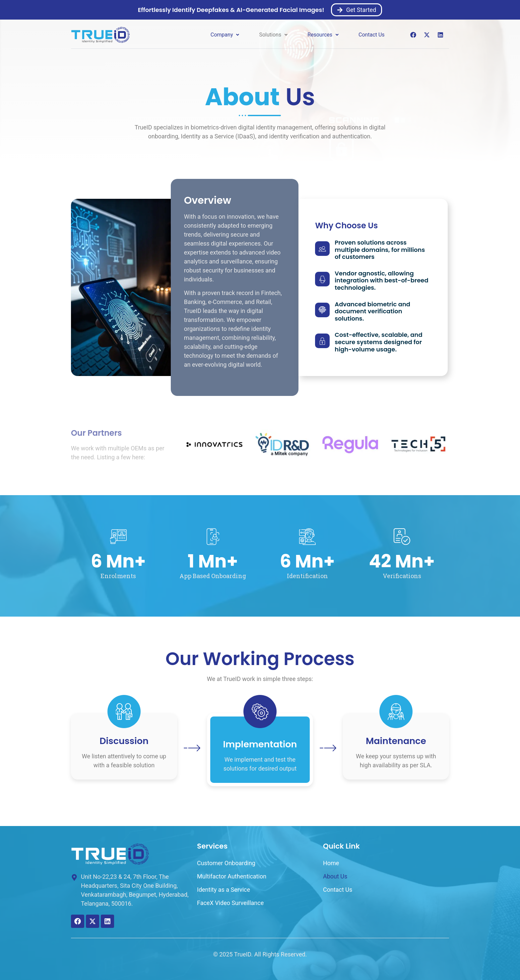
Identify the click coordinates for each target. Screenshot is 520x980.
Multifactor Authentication (232, 876)
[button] (225, 35)
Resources (323, 35)
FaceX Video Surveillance (230, 903)
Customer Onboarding (226, 863)
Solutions (273, 35)
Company (225, 35)
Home (331, 863)
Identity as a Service (224, 890)
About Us (335, 876)
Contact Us (372, 35)
